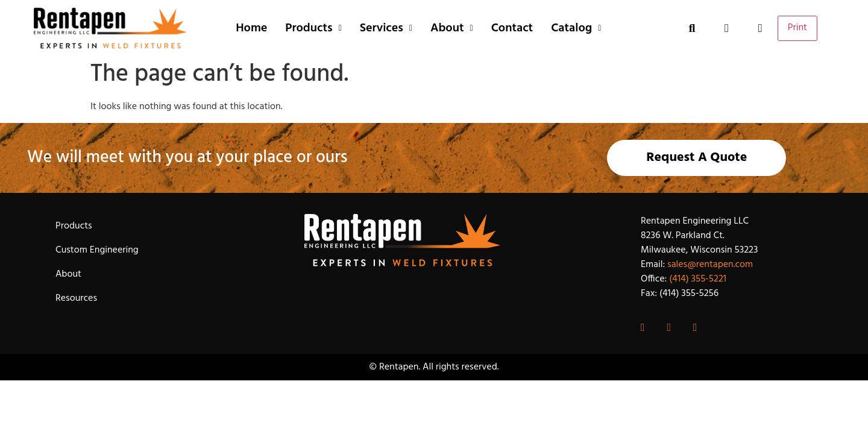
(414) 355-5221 (698, 279)
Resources (76, 298)
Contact (512, 28)
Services (386, 28)
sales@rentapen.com (710, 265)
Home (251, 28)
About (452, 28)
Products (313, 28)
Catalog (576, 28)
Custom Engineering (97, 250)
